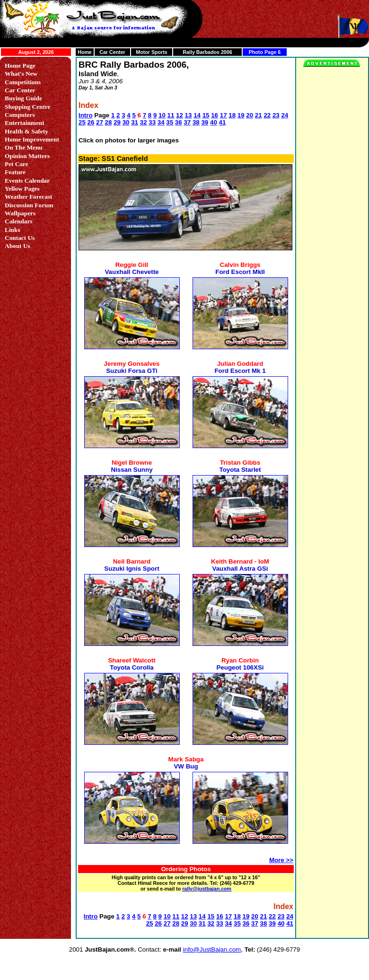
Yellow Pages (22, 189)
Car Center (112, 52)
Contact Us (20, 238)
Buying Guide (23, 98)
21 (259, 115)
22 (267, 115)
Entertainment (25, 123)
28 (109, 122)
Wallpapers (20, 213)
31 (135, 122)
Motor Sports (151, 52)
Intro (86, 115)
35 (170, 122)
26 (91, 122)
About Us (18, 246)
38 (196, 122)
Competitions (23, 82)
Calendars (19, 221)
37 (187, 122)
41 (223, 122)
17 (224, 115)
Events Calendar (27, 181)
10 (162, 115)
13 (189, 115)
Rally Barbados (201, 52)
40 (214, 122)
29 (117, 122)
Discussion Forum (29, 205)
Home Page (20, 66)
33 (152, 122)
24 (285, 115)
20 (250, 115)
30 (126, 122)
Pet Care (17, 164)
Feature (15, 172)
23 (276, 115)
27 (100, 122)
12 (180, 115)
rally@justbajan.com (207, 889)
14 (197, 115)
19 (241, 115)
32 (144, 122)
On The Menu (24, 147)
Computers (20, 115)
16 (215, 115)
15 (206, 115)
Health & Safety (26, 131)
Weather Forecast (29, 197)
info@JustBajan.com (212, 949)
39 (205, 122)
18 (232, 115)
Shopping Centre (27, 107)
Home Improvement (32, 139)
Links (13, 230)
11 (171, 115)
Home (85, 52)
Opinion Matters (27, 156)
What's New (21, 74)
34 (161, 122)
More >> (281, 860)
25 (82, 122)
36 (179, 122)
